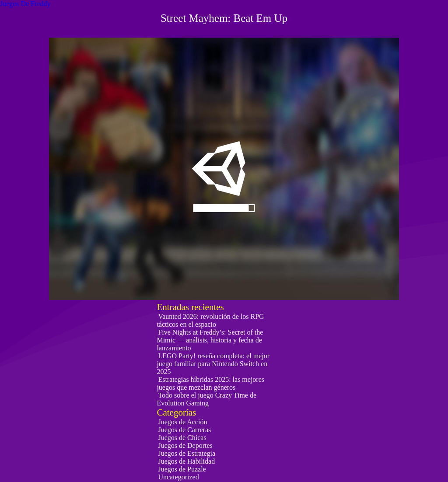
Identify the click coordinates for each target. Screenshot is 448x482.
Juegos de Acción (182, 422)
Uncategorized (178, 477)
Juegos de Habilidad (186, 461)
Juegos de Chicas (182, 438)
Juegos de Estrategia (187, 453)
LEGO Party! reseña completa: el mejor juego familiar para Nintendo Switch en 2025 (213, 364)
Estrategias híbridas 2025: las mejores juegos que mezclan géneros (210, 383)
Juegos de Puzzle (182, 469)
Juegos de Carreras (184, 430)
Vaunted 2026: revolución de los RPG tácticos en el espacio (210, 320)
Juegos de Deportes (185, 445)
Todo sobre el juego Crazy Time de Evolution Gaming (206, 399)
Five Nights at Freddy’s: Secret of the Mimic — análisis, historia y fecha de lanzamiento (210, 340)
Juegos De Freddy (25, 4)
